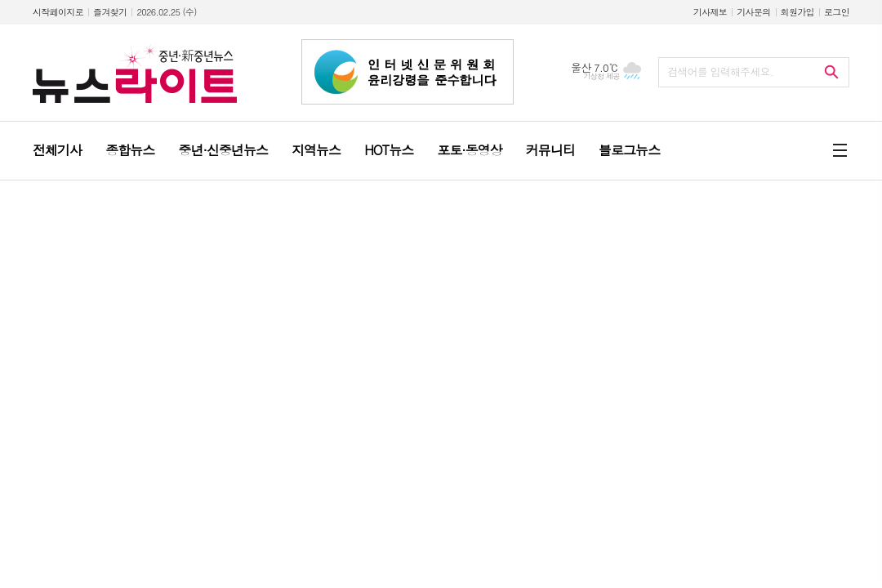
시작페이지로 (58, 12)
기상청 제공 (601, 76)
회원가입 (797, 12)
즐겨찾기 (110, 12)
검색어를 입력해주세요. (720, 71)
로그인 (837, 12)
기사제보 (710, 12)
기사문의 (753, 12)
